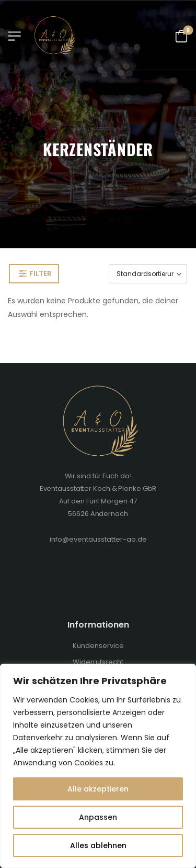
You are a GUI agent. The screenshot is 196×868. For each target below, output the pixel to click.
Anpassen (98, 817)
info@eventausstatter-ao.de (98, 539)
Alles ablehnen (98, 845)
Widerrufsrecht (98, 662)
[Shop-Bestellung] (148, 274)
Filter (40, 273)
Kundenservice (98, 646)
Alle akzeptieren (98, 789)
